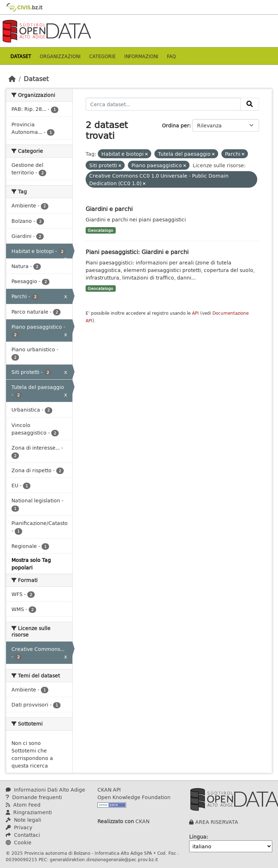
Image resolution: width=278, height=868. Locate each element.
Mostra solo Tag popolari (31, 564)
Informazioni (141, 56)
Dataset (21, 56)
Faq (171, 56)
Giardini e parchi (109, 209)
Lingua (198, 837)
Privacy (19, 827)
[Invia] (250, 104)
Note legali (23, 820)
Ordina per (176, 125)
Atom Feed (23, 805)
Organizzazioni (60, 56)
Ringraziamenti (29, 812)
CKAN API (109, 790)
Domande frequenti (34, 797)
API (195, 313)
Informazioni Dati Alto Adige (45, 790)
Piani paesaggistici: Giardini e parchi (137, 252)
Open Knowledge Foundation (134, 797)
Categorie (102, 56)
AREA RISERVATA (217, 822)
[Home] (12, 79)
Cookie (19, 842)
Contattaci (23, 835)
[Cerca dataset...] (163, 104)
